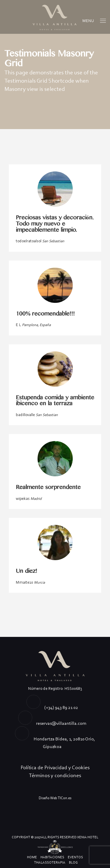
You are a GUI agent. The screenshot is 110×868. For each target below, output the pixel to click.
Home (32, 857)
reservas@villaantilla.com (61, 723)
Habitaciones (52, 857)
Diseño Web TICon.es (55, 798)
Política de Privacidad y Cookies (55, 767)
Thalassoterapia (50, 862)
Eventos (75, 857)
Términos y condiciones (55, 775)
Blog (73, 862)
